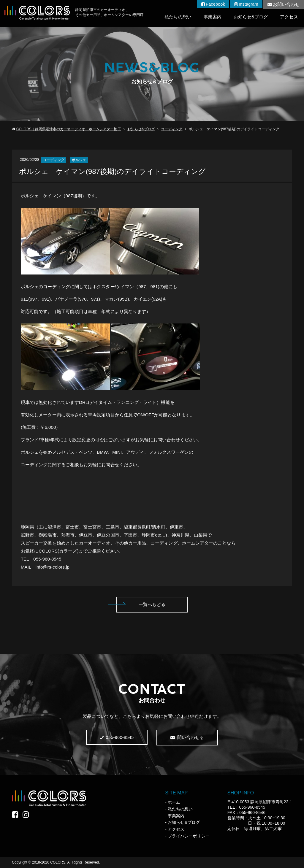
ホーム (174, 802)
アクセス (289, 17)
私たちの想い (177, 17)
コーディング (172, 129)
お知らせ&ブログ (250, 17)
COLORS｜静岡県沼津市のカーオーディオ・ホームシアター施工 (69, 129)
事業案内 (212, 17)
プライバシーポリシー (189, 836)
